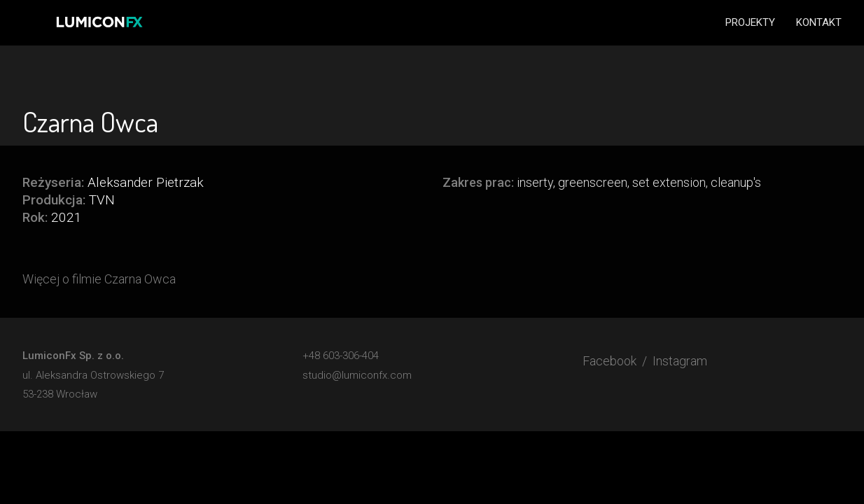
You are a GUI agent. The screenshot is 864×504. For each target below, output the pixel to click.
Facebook (609, 361)
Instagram (680, 361)
